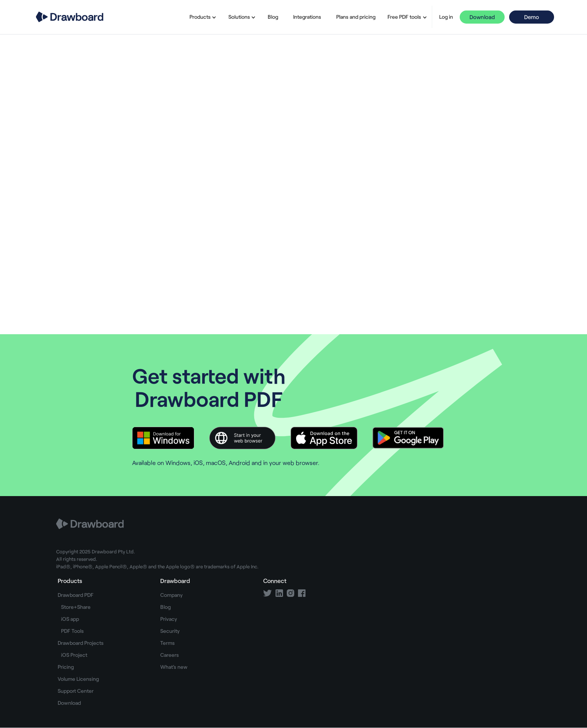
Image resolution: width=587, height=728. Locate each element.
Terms (168, 643)
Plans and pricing (356, 17)
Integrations (307, 17)
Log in (446, 17)
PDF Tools (72, 631)
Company (171, 595)
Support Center (76, 691)
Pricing (66, 667)
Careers (170, 655)
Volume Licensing (78, 679)
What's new (174, 667)
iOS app (70, 619)
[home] (70, 17)
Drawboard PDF (76, 595)
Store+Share (76, 607)
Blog (273, 17)
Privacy (169, 619)
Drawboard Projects (81, 643)
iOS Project (74, 655)
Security (170, 631)
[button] (201, 17)
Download (482, 17)
